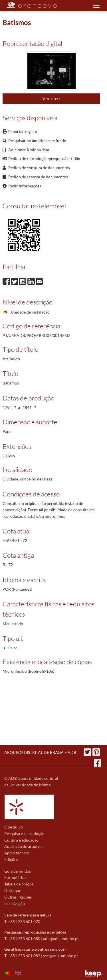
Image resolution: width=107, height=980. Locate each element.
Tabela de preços (19, 884)
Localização (15, 904)
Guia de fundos (18, 871)
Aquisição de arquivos (24, 846)
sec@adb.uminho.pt (60, 956)
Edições (11, 859)
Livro (13, 648)
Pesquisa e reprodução (24, 833)
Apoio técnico (17, 853)
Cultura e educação (21, 840)
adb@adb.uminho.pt (61, 939)
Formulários (15, 877)
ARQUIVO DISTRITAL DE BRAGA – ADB (40, 752)
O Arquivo (14, 827)
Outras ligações (18, 897)
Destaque (13, 890)
